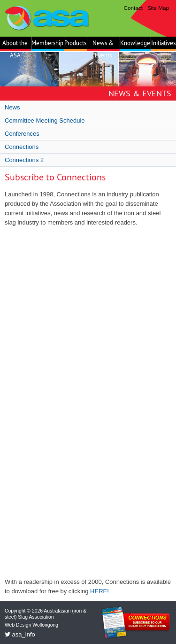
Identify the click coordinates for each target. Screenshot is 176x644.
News (12, 107)
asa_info (20, 634)
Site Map (158, 8)
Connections (22, 147)
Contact (133, 8)
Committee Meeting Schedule (45, 120)
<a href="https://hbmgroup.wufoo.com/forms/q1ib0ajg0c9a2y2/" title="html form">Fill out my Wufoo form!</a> (88, 402)
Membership (47, 43)
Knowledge (135, 43)
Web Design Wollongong (31, 625)
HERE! (99, 591)
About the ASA (15, 45)
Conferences (22, 134)
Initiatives (163, 43)
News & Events (103, 45)
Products (75, 43)
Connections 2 (24, 160)
